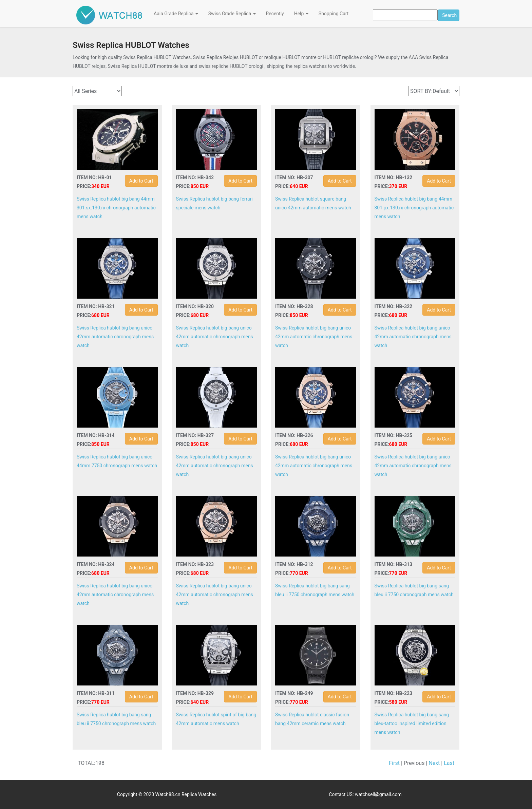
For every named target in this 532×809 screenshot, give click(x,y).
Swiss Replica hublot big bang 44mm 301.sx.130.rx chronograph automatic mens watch (116, 208)
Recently (275, 14)
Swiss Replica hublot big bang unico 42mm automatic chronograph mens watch (115, 337)
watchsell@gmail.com (378, 794)
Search (449, 15)
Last (449, 763)
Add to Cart (141, 181)
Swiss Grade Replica (232, 14)
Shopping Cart (334, 14)
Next (434, 763)
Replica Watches (199, 794)
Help (301, 14)
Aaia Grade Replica (176, 14)
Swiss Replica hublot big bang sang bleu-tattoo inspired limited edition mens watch (412, 723)
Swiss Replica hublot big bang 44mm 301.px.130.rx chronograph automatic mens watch (414, 208)
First (394, 763)
